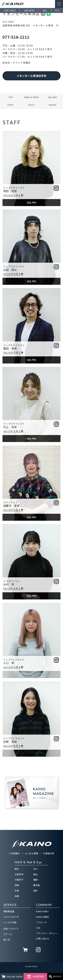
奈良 (17, 891)
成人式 (7, 940)
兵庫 (17, 896)
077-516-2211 (16, 37)
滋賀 (17, 885)
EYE (57, 10)
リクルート (41, 922)
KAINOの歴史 (42, 917)
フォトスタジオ (11, 917)
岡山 (35, 874)
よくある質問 (32, 853)
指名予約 (32, 203)
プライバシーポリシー (47, 933)
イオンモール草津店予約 (32, 76)
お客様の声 (49, 853)
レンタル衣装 (10, 922)
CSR (38, 928)
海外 (35, 891)
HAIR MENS (29, 10)
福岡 (35, 880)
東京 (17, 869)
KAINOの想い (42, 911)
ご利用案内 (14, 853)
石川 (35, 869)
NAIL (45, 10)
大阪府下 (19, 880)
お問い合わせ (43, 939)
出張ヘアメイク (11, 929)
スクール (8, 934)
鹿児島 (37, 885)
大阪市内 (19, 874)
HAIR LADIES (10, 10)
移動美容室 (9, 911)
